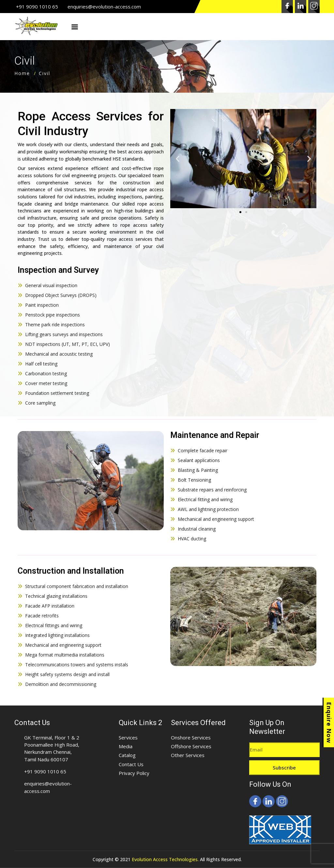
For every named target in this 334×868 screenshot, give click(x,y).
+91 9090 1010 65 (37, 7)
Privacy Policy (134, 773)
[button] (240, 212)
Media (126, 746)
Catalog (127, 755)
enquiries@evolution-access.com (104, 7)
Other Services (188, 755)
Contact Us (131, 764)
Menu (75, 27)
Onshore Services (191, 737)
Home (22, 73)
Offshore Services (191, 746)
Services (128, 737)
